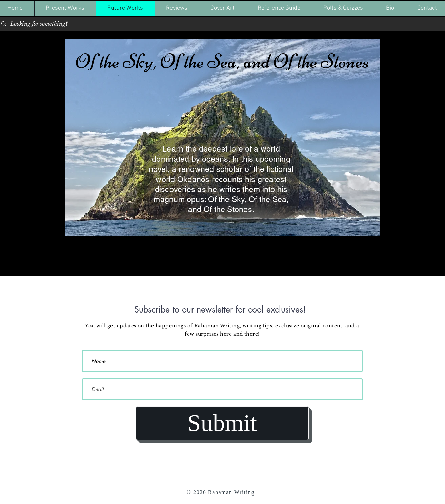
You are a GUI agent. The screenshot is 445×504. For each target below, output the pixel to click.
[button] (65, 8)
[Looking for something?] (222, 24)
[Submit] (222, 423)
